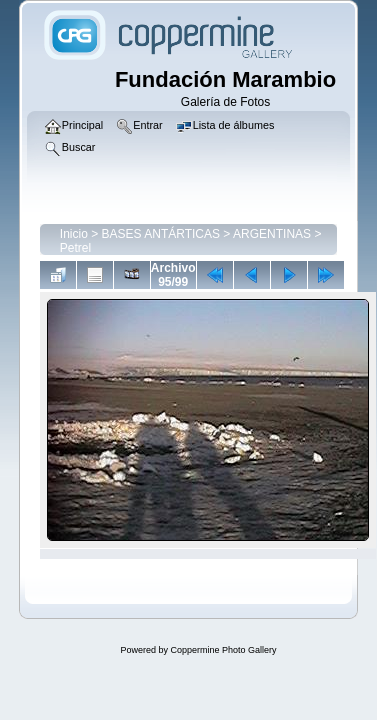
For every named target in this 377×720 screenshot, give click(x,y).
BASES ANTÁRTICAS (161, 234)
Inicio (74, 234)
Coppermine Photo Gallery (223, 650)
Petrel (75, 248)
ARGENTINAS (272, 234)
